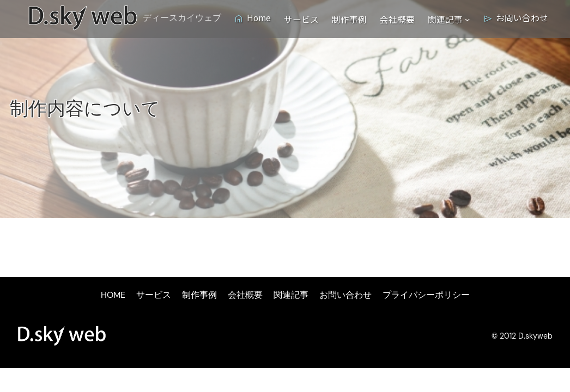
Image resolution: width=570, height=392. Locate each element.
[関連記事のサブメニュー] (467, 19)
